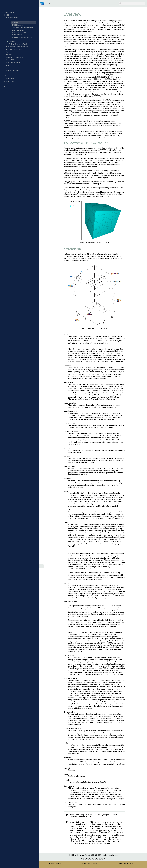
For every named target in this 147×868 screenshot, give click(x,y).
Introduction (113, 856)
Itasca (95, 864)
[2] (77, 671)
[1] (124, 25)
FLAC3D (84, 864)
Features (98, 860)
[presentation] (100, 171)
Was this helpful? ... (55, 864)
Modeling (101, 856)
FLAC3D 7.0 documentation (78, 856)
